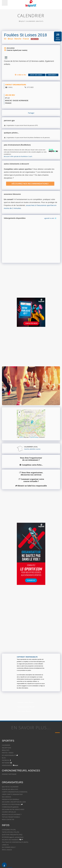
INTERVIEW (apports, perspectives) (13, 837)
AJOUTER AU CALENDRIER (10, 787)
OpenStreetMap (34, 437)
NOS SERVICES (6, 797)
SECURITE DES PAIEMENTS (10, 840)
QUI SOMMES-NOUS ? (9, 847)
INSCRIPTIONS (7, 748)
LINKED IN (5, 845)
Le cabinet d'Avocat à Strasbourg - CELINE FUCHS (17, 860)
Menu (5, 3)
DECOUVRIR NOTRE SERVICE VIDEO (13, 809)
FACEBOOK (5, 760)
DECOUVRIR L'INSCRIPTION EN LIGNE (14, 802)
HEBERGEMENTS (7, 765)
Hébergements (52, 75)
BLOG (4, 758)
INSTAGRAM (6, 763)
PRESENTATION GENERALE (10, 799)
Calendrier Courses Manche (25, 702)
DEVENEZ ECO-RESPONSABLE (11, 804)
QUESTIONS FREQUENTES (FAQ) (12, 835)
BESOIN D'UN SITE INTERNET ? (12, 814)
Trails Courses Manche (24, 711)
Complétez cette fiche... (32, 465)
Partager (31, 113)
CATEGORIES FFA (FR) (9, 830)
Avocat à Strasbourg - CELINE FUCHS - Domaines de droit (20, 857)
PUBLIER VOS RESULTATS (10, 789)
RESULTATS (6, 750)
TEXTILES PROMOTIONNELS (11, 817)
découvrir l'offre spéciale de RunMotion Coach (18, 156)
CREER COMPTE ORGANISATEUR (12, 794)
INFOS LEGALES (7, 850)
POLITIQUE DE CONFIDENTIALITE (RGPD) (15, 842)
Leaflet (20, 437)
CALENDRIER (6, 745)
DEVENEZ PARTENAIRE (9, 774)
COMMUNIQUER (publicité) (10, 807)
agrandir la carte (50, 218)
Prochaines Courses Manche (26, 707)
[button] (32, 422)
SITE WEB (30, 87)
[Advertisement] (31, 349)
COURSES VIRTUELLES (9, 812)
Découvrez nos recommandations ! (30, 184)
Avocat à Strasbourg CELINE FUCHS (13, 855)
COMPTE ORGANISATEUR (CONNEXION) (15, 792)
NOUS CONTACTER (8, 819)
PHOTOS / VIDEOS (8, 753)
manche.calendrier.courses (32, 449)
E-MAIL (10, 87)
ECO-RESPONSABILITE (9, 755)
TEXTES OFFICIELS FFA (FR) (10, 832)
